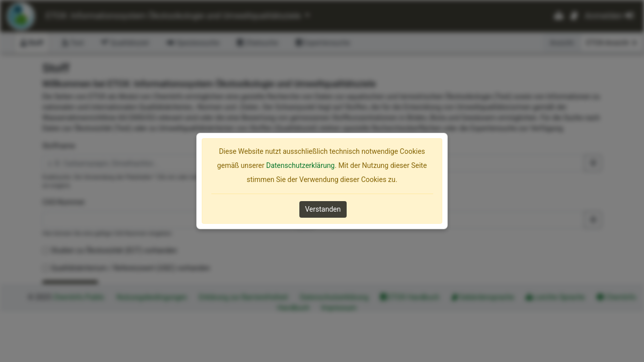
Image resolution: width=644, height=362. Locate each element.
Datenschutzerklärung (300, 165)
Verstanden (323, 209)
